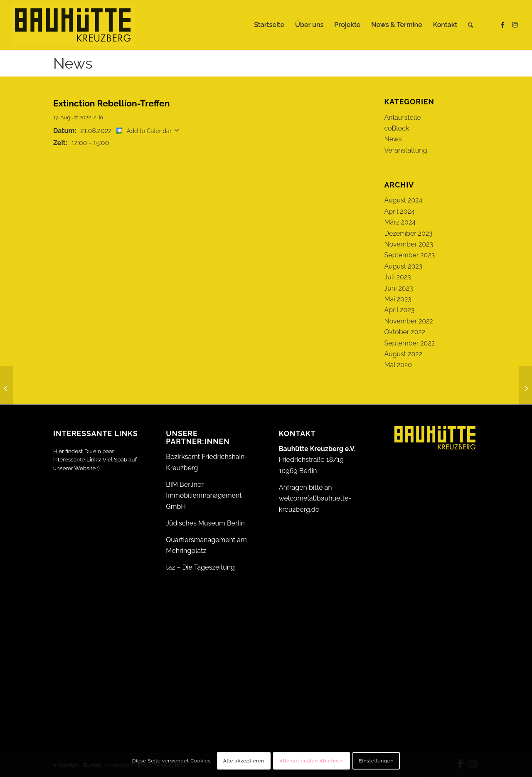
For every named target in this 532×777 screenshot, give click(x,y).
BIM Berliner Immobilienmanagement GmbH (204, 496)
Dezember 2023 (409, 233)
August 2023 (404, 266)
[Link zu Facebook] (502, 25)
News (73, 63)
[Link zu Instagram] (515, 25)
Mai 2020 (398, 365)
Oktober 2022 (405, 332)
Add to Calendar (149, 131)
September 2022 (410, 343)
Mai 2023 (398, 299)
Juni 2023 (399, 288)
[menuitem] (269, 25)
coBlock (397, 128)
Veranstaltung (406, 150)
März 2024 (400, 222)
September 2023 (410, 255)
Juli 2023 (398, 277)
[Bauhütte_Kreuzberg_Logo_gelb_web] (73, 25)
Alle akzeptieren (244, 761)
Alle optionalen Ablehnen (312, 761)
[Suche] (471, 25)
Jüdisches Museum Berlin (205, 523)
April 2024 (400, 211)
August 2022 (404, 354)
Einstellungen (376, 761)
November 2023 (409, 244)
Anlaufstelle (403, 117)
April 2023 (400, 310)
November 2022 (409, 321)
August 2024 (404, 200)
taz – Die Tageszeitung (200, 567)
